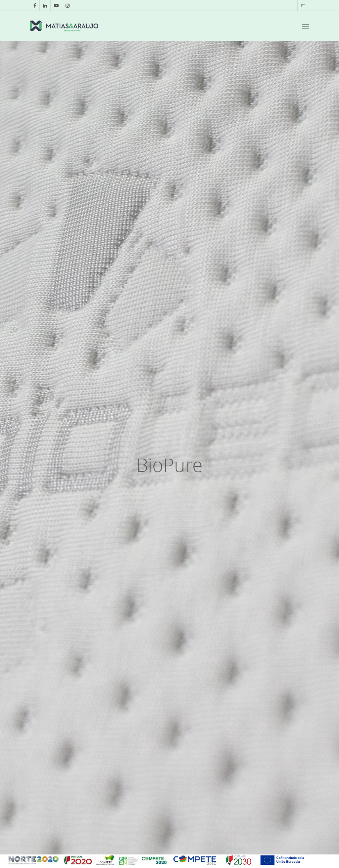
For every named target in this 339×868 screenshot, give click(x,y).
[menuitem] (303, 5)
